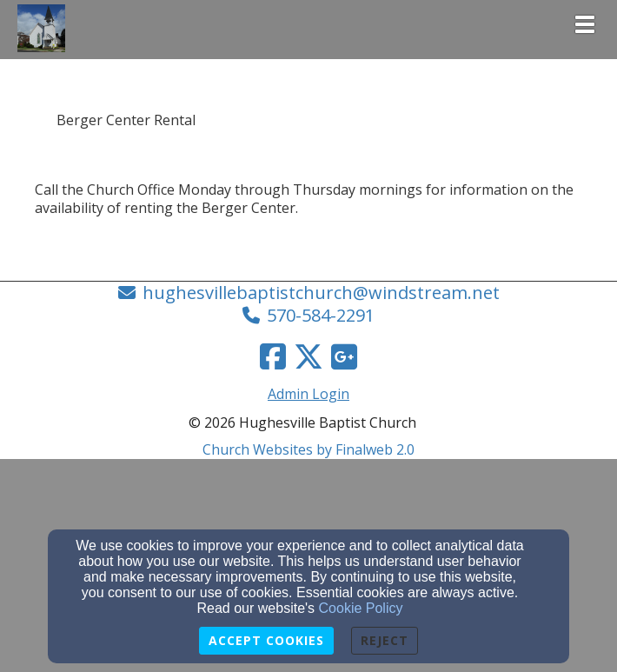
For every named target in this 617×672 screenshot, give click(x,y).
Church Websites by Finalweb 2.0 (308, 449)
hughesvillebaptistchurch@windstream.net (321, 293)
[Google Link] (344, 356)
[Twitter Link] (308, 356)
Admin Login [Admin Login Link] (308, 394)
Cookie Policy (361, 608)
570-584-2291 (321, 315)
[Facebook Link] (273, 356)
